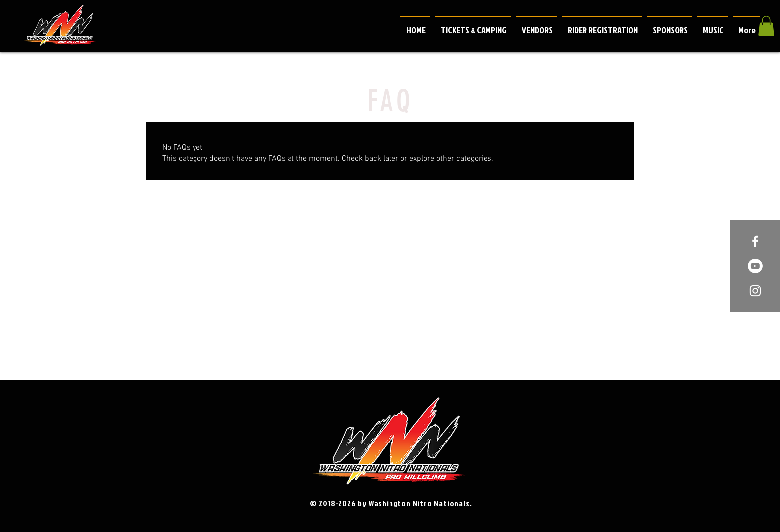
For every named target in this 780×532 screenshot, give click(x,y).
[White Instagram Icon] (755, 291)
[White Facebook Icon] (755, 241)
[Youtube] (755, 266)
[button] (766, 26)
